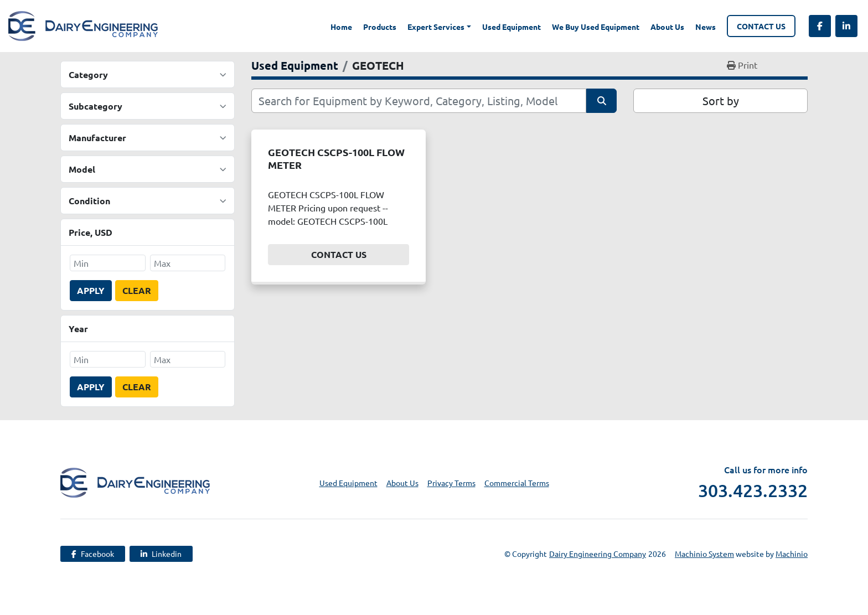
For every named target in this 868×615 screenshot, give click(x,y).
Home (341, 27)
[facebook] (820, 26)
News (706, 27)
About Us (667, 27)
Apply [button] (91, 290)
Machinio (792, 554)
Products (380, 27)
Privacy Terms (451, 483)
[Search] (419, 101)
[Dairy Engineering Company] (135, 481)
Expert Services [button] (436, 27)
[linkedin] (846, 26)
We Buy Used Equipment (596, 27)
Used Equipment (512, 27)
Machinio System (704, 554)
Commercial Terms (517, 483)
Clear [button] (137, 290)
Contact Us (761, 26)
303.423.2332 (753, 490)
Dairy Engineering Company (598, 554)
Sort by (721, 100)
